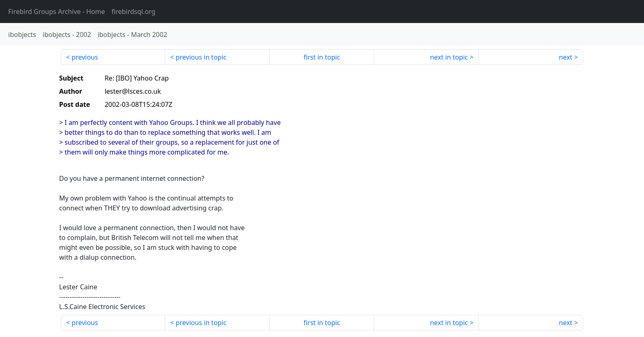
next (566, 57)
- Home (57, 12)
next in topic (449, 57)
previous (85, 57)
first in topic (322, 57)
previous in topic (201, 57)
